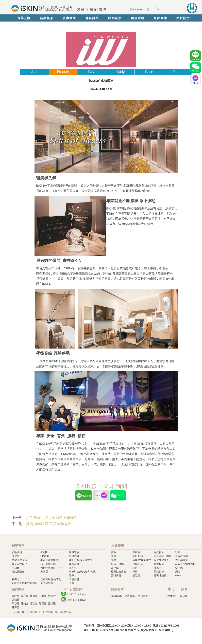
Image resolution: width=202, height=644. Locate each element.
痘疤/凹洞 (138, 556)
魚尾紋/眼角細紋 (142, 560)
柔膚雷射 (74, 579)
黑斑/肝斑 (138, 564)
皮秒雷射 (74, 564)
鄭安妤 (52, 596)
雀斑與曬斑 (182, 560)
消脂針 (16, 568)
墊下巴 (179, 568)
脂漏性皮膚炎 (119, 572)
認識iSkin (116, 596)
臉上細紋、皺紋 (163, 556)
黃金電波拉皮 (19, 564)
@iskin (82, 594)
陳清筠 (34, 596)
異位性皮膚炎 (161, 560)
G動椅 (44, 552)
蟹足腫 (136, 575)
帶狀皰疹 (159, 572)
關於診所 (183, 18)
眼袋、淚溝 (117, 564)
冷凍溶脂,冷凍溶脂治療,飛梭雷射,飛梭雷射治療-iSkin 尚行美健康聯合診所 (40, 628)
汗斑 (135, 572)
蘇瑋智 (16, 607)
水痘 (135, 568)
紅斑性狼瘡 (160, 575)
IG (151, 9)
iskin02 (82, 600)
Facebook (139, 9)
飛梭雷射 (74, 556)
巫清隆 (52, 603)
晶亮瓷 (73, 568)
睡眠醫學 (115, 18)
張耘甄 (16, 600)
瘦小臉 (115, 568)
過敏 (114, 556)
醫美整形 (47, 18)
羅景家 (43, 603)
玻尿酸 (16, 556)
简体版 (184, 596)
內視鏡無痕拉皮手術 (52, 568)
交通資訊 (130, 596)
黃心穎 (25, 596)
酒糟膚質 (116, 575)
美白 (114, 552)
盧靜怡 (16, 596)
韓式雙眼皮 (18, 572)
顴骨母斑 (159, 564)
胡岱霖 (16, 603)
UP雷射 (45, 556)
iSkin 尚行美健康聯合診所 (58, 8)
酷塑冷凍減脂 (19, 560)
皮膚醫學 (69, 18)
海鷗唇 (44, 572)
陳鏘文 (25, 603)
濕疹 (178, 572)
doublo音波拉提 (49, 560)
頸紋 (114, 560)
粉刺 (178, 552)
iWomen (171, 596)
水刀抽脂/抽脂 (48, 564)
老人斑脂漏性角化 (185, 564)
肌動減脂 (17, 552)
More (178, 575)
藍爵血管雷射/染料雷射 (25, 583)
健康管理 (138, 18)
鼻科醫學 (92, 18)
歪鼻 (72, 583)
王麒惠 (43, 596)
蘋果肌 (158, 568)
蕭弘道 (34, 603)
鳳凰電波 (74, 552)
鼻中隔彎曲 (47, 583)
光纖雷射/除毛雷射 (51, 579)
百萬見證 (24, 18)
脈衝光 (16, 579)
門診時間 (143, 596)
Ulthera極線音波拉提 (81, 560)
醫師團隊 (160, 18)
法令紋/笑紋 (182, 556)
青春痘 (136, 552)
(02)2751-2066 (170, 626)
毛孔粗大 (159, 552)
